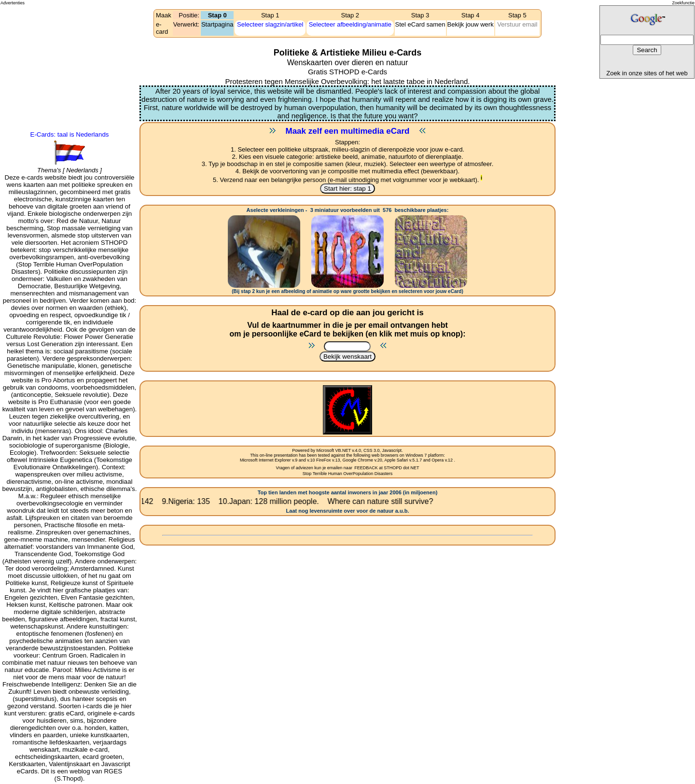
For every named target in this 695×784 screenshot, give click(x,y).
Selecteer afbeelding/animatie (350, 24)
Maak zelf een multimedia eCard (348, 131)
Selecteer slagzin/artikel (270, 24)
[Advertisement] (44, 42)
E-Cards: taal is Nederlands (70, 134)
